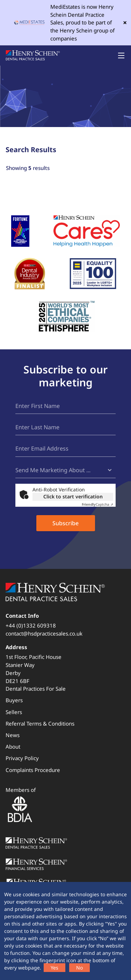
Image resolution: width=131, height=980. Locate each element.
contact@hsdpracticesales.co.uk (44, 633)
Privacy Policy (22, 758)
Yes (54, 968)
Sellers (14, 712)
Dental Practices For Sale (36, 689)
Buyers (14, 700)
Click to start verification (73, 496)
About (13, 747)
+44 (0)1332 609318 (31, 625)
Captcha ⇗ (97, 504)
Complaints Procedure (33, 770)
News (13, 735)
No (79, 968)
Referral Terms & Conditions (40, 723)
